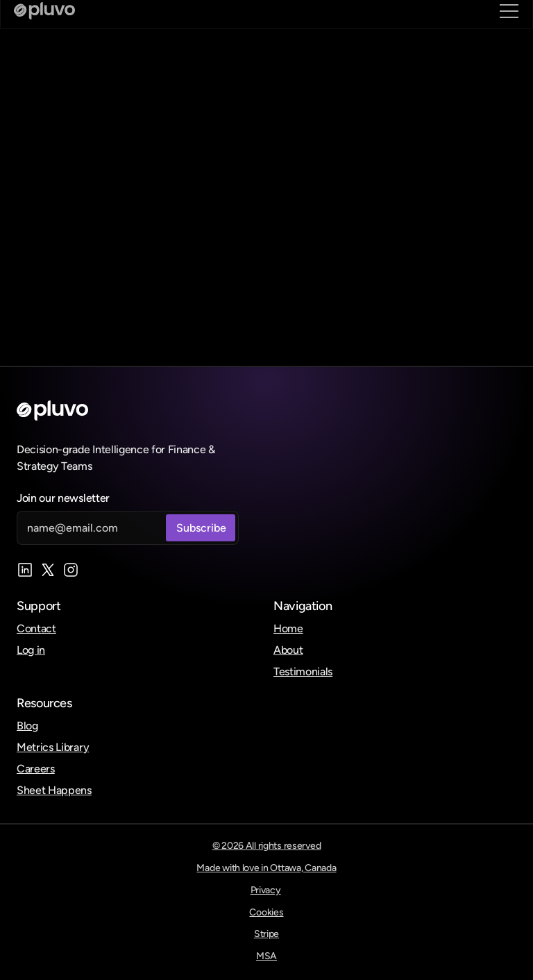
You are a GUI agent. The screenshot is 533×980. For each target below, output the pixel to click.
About (288, 650)
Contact (36, 628)
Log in (31, 650)
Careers (36, 769)
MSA (266, 956)
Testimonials (303, 671)
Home (288, 628)
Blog (27, 726)
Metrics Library (53, 747)
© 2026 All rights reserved (267, 846)
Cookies (266, 912)
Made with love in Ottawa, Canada (266, 868)
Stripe (266, 934)
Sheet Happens (54, 790)
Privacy (266, 890)
